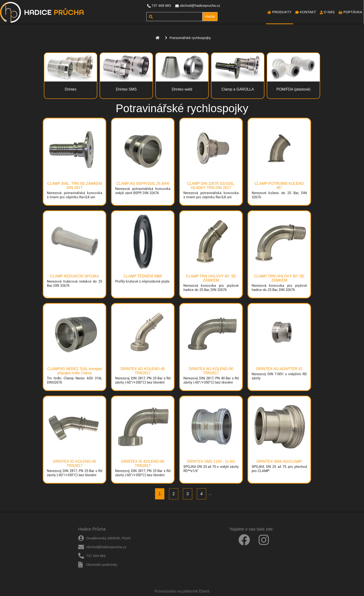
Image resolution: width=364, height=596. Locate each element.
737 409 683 (161, 5)
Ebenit (204, 591)
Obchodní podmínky (102, 565)
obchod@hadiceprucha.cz (200, 5)
